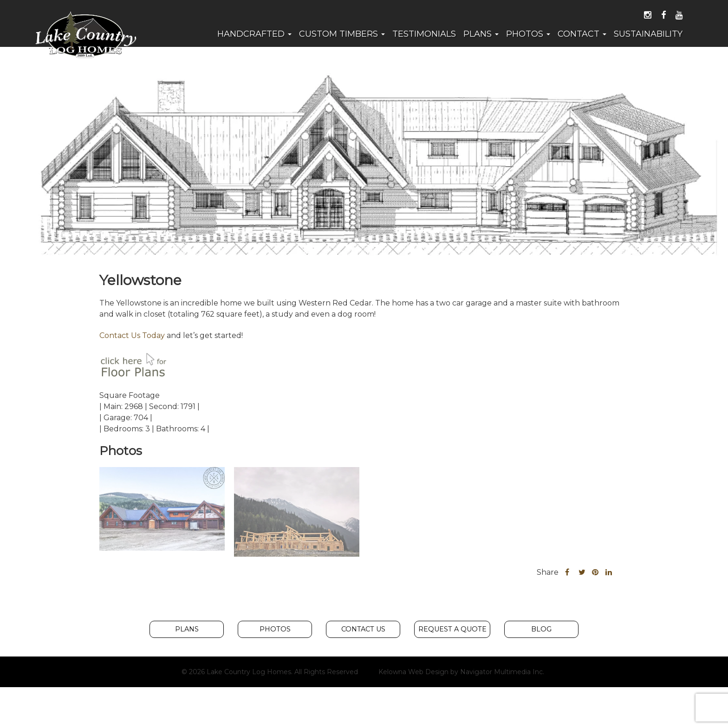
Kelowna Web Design (413, 672)
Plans (481, 34)
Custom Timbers (342, 34)
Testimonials (424, 34)
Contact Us (363, 630)
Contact (582, 34)
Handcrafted (254, 34)
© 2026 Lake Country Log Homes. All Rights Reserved (270, 672)
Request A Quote (452, 630)
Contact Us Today (132, 335)
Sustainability (648, 34)
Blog (541, 630)
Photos (528, 34)
